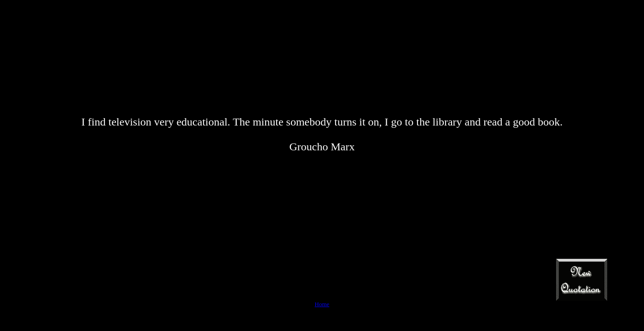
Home (322, 304)
